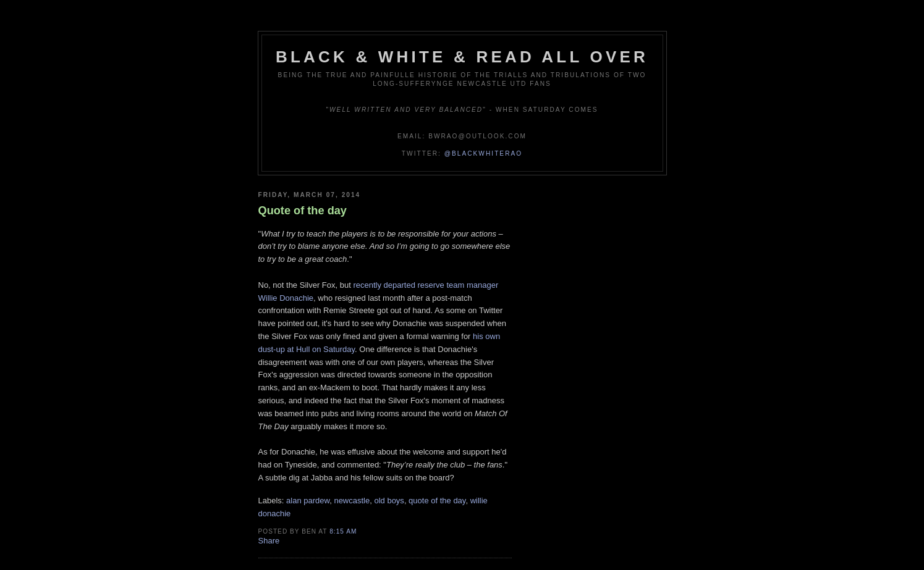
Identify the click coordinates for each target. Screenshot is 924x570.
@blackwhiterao (483, 153)
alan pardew (308, 501)
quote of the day (437, 501)
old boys (389, 501)
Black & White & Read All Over (462, 57)
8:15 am (343, 531)
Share (269, 541)
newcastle (352, 501)
